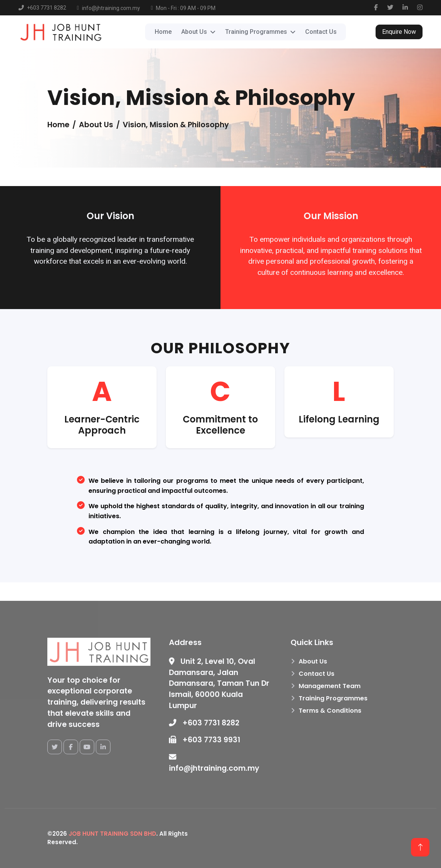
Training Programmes (333, 698)
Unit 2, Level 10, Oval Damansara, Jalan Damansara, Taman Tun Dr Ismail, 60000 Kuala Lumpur (219, 683)
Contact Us (321, 32)
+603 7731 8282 (204, 723)
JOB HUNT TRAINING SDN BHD (112, 834)
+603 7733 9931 (205, 740)
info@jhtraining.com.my (214, 763)
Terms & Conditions (330, 711)
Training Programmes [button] (256, 32)
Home (163, 32)
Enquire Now (399, 32)
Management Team (330, 686)
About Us (313, 661)
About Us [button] (194, 32)
